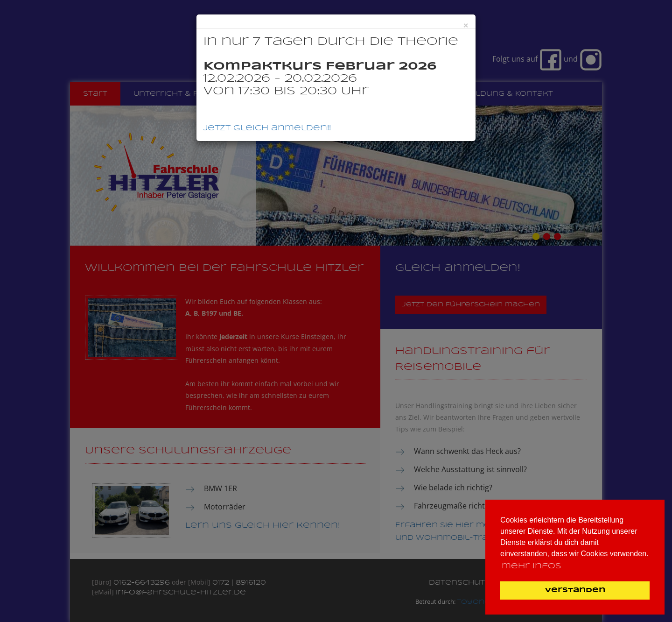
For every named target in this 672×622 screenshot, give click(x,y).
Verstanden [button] (575, 590)
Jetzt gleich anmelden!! (267, 128)
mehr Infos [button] (532, 566)
